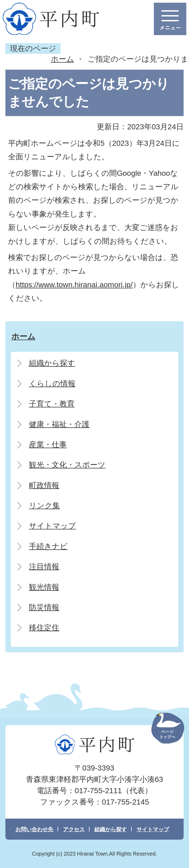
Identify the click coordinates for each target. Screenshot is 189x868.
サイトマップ (153, 829)
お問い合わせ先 (34, 829)
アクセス (74, 829)
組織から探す (111, 829)
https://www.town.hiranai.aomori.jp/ (74, 285)
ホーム (62, 59)
